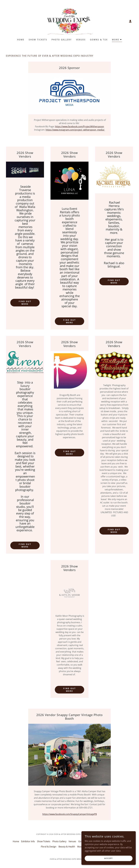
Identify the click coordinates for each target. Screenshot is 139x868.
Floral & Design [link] (49, 847)
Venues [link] (81, 40)
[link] (69, 21)
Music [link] (80, 847)
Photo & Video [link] (101, 841)
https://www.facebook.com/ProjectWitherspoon (79, 126)
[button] (130, 21)
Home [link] (21, 40)
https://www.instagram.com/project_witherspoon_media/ (75, 130)
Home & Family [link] (119, 841)
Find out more (25, 303)
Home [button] (16, 841)
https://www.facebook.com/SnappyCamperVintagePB (70, 814)
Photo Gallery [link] (62, 40)
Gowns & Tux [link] (99, 40)
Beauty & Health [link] (67, 847)
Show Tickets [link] (38, 40)
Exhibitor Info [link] (28, 841)
